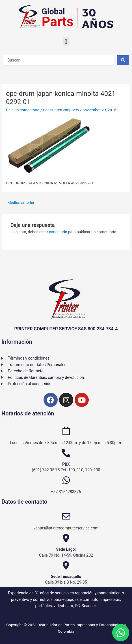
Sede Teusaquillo (66, 577)
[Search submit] (123, 60)
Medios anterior (19, 202)
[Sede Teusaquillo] (66, 565)
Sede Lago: (66, 549)
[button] (66, 42)
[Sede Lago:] (66, 538)
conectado (58, 232)
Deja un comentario (23, 110)
